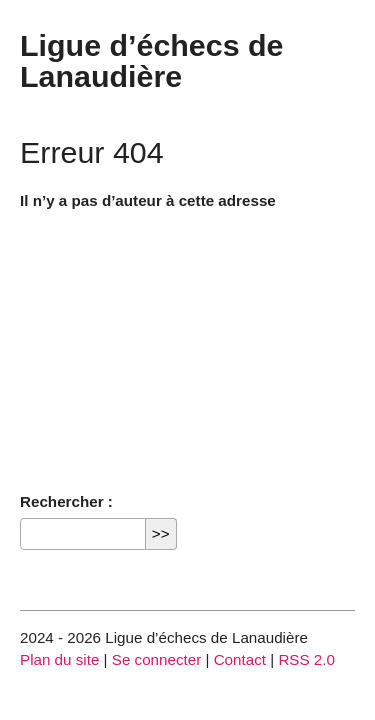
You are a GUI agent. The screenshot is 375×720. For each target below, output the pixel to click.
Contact (240, 659)
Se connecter (157, 659)
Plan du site (59, 659)
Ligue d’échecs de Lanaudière (151, 60)
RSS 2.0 (306, 659)
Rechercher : (66, 501)
